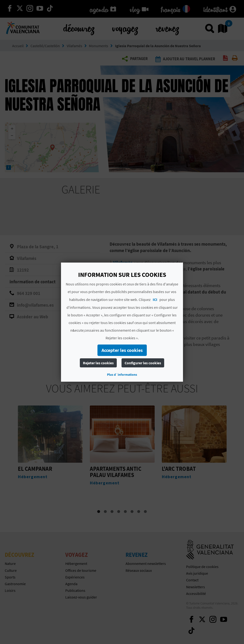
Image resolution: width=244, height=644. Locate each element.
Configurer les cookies (143, 363)
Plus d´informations (122, 375)
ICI (155, 299)
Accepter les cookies (122, 350)
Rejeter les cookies (98, 363)
